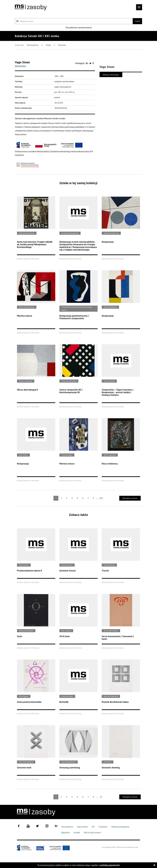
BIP (93, 827)
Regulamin (66, 833)
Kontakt (77, 833)
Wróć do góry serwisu (93, 833)
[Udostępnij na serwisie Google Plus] (87, 63)
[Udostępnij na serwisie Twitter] (91, 63)
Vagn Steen (22, 62)
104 (101, 498)
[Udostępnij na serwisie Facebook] (93, 63)
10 (101, 797)
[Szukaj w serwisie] (74, 21)
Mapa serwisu (82, 827)
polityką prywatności (110, 865)
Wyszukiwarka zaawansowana (78, 28)
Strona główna (33, 45)
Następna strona (130, 498)
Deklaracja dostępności (120, 827)
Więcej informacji (111, 75)
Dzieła (49, 45)
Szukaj (137, 21)
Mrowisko (62, 45)
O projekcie (103, 827)
